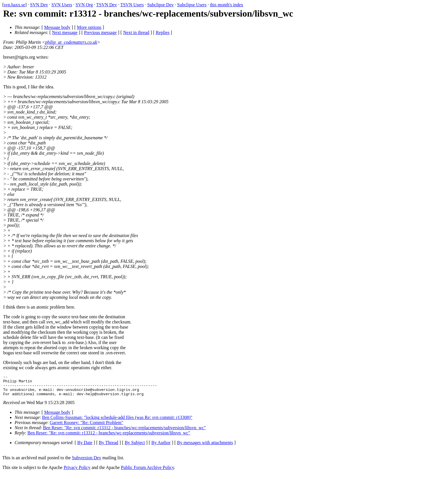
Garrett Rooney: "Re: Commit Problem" (86, 427)
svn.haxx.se (14, 5)
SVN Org (84, 5)
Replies (163, 32)
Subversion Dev (87, 462)
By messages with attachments (205, 447)
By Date (85, 447)
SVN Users (62, 5)
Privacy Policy (77, 472)
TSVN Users (132, 5)
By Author (161, 447)
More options (89, 27)
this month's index (227, 5)
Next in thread (136, 32)
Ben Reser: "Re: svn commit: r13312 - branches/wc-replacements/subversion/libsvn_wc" (124, 432)
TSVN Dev (107, 5)
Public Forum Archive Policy (147, 472)
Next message (65, 32)
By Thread (109, 447)
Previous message (100, 32)
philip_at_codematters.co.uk (71, 42)
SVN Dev (39, 5)
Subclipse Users (192, 5)
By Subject (135, 447)
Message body (57, 27)
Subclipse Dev (160, 5)
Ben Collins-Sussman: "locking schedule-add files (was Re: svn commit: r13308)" (117, 422)
